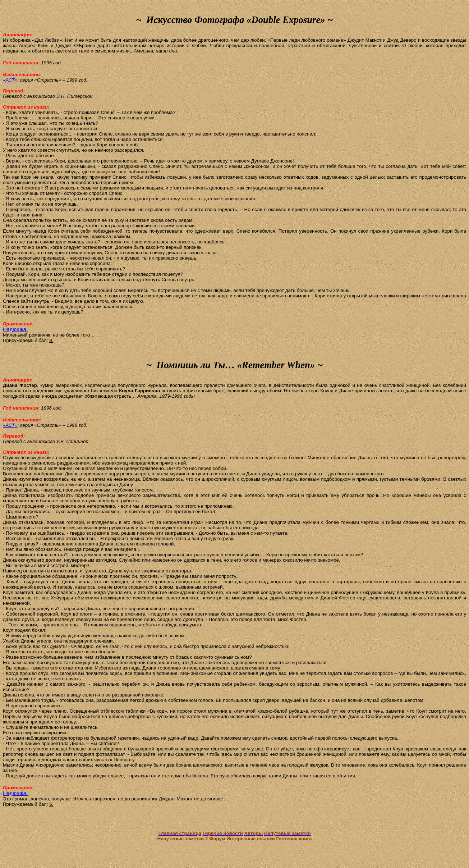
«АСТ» (10, 80)
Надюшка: (15, 329)
